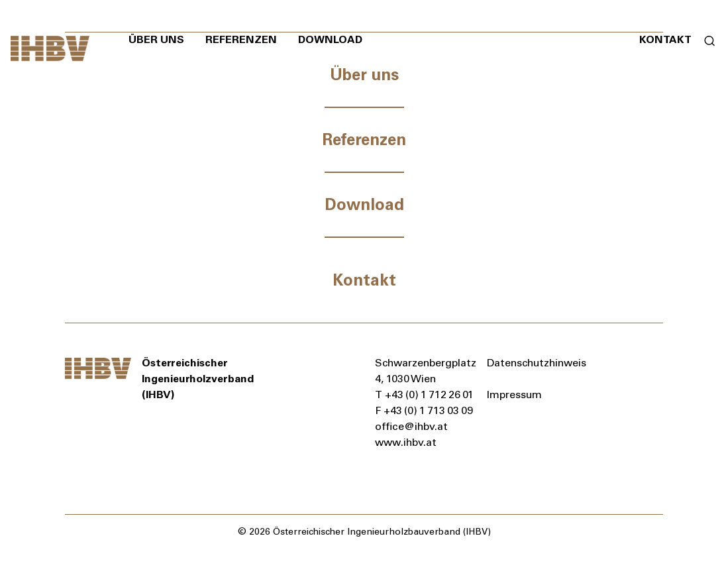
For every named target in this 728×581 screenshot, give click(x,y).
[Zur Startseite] (50, 48)
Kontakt (665, 39)
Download (330, 39)
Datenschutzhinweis (537, 363)
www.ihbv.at (406, 442)
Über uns (156, 39)
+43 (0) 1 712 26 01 (430, 395)
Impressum (514, 395)
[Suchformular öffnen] (704, 40)
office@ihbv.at (411, 426)
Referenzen (241, 39)
